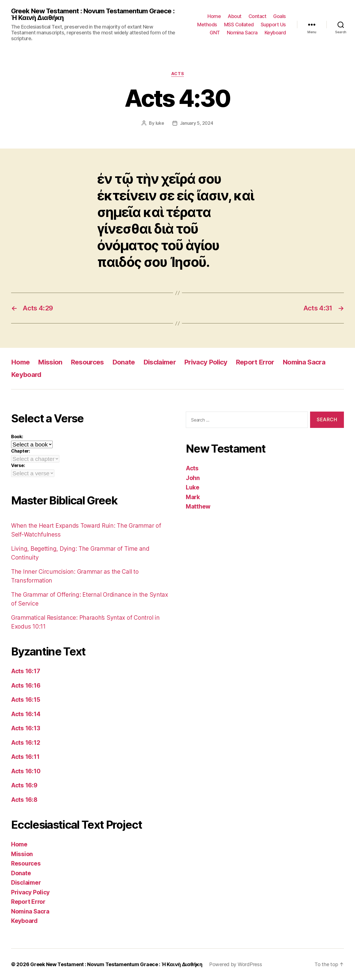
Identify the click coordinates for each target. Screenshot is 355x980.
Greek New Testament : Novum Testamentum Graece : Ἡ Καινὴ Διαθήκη (93, 14)
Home (214, 16)
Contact (258, 16)
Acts (177, 74)
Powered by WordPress (236, 964)
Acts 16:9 (24, 785)
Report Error (255, 362)
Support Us (273, 25)
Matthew (198, 506)
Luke (193, 487)
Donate (124, 362)
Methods (207, 25)
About (235, 16)
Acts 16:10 (26, 771)
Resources (87, 362)
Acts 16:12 (26, 743)
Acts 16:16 (26, 686)
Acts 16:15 (26, 700)
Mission (50, 362)
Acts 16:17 (26, 671)
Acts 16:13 (26, 728)
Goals (280, 16)
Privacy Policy (206, 362)
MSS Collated (239, 25)
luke (160, 123)
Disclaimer (160, 362)
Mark (193, 497)
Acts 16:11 (25, 757)
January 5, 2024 (197, 123)
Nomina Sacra (242, 33)
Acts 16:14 (26, 714)
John (193, 478)
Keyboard (275, 33)
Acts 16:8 (24, 800)
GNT (215, 33)
